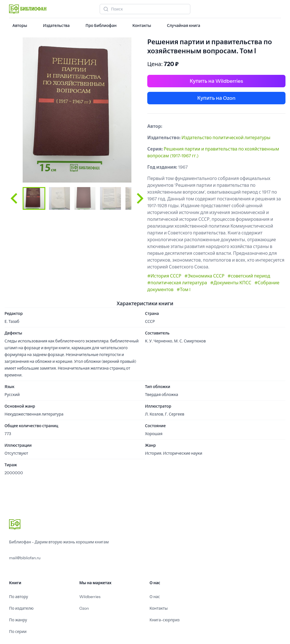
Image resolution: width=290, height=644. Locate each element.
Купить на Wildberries (216, 81)
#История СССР (164, 276)
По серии (18, 632)
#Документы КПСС (231, 283)
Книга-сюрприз (165, 620)
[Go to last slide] (15, 198)
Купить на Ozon (217, 98)
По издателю (21, 608)
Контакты (142, 26)
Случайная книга (183, 26)
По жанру (18, 620)
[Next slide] (139, 198)
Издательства (56, 26)
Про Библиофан (101, 26)
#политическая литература (177, 283)
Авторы (20, 26)
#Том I (184, 289)
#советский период (249, 276)
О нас (155, 597)
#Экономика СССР (204, 276)
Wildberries (90, 597)
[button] (34, 198)
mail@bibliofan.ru (25, 558)
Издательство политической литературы (226, 137)
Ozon (84, 608)
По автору (19, 597)
